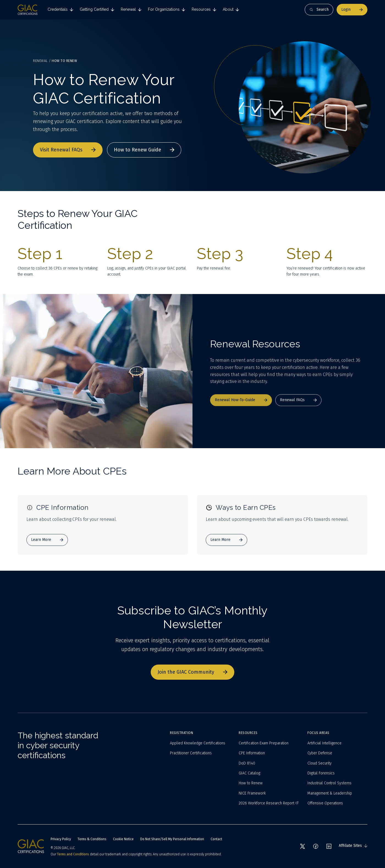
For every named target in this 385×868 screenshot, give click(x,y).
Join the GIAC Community (193, 672)
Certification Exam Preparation (264, 743)
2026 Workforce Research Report (269, 803)
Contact (216, 839)
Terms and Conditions (73, 854)
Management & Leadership (330, 793)
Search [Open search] (319, 9)
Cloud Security (320, 763)
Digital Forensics (321, 773)
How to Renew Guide (144, 150)
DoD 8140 (247, 763)
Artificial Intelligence (324, 743)
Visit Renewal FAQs (68, 150)
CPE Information (252, 753)
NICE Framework (252, 793)
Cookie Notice (123, 839)
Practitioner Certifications (191, 753)
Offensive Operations (325, 803)
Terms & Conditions (92, 839)
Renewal (40, 61)
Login (352, 9)
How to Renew (251, 783)
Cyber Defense (320, 753)
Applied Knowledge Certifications (198, 743)
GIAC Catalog (249, 773)
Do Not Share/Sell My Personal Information (172, 839)
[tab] (60, 10)
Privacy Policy (61, 839)
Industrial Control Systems (329, 783)
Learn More (47, 546)
